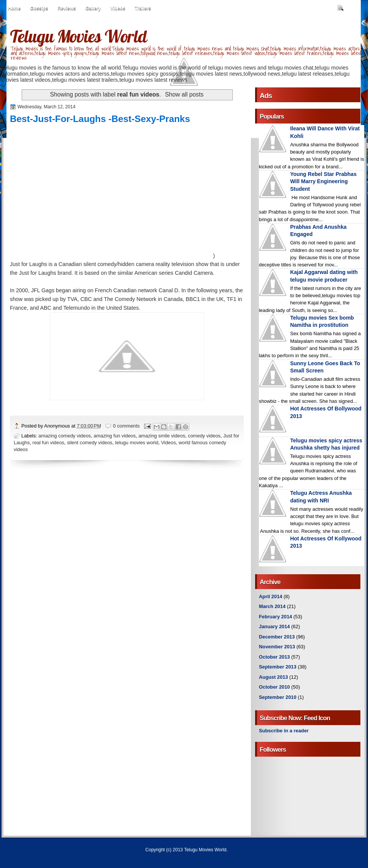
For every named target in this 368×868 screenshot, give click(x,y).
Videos (118, 8)
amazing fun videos (115, 436)
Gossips (39, 8)
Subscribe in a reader (284, 731)
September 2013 (278, 667)
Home (14, 8)
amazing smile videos (162, 436)
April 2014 (270, 596)
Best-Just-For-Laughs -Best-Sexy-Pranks (100, 119)
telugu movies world (137, 443)
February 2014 (275, 617)
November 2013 (277, 647)
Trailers (143, 8)
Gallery (93, 8)
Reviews (67, 8)
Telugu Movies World (78, 36)
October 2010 (274, 687)
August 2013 (273, 677)
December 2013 (277, 637)
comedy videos (204, 436)
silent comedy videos (90, 443)
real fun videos (48, 443)
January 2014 (274, 626)
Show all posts (184, 94)
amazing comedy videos (65, 436)
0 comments (126, 426)
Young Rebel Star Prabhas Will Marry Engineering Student (323, 181)
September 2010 (278, 697)
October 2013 (274, 657)
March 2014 (272, 606)
